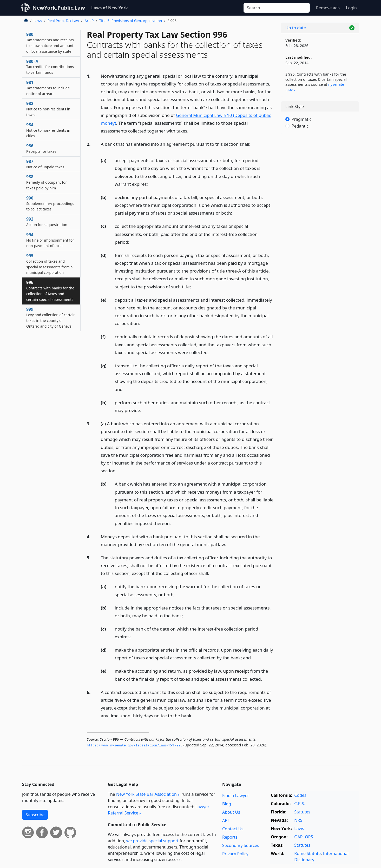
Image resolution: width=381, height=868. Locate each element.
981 (48, 88)
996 (50, 291)
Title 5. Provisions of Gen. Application (131, 21)
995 (50, 264)
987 (45, 164)
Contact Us (233, 829)
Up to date (296, 28)
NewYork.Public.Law (59, 8)
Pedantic (300, 126)
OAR (298, 837)
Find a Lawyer (236, 796)
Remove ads (328, 8)
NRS (298, 820)
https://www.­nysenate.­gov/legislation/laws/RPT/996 (135, 746)
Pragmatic (301, 119)
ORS (309, 837)
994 (50, 240)
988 (47, 182)
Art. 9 (89, 21)
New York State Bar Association (146, 794)
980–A (50, 67)
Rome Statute (307, 853)
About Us (231, 812)
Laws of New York (110, 8)
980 (50, 42)
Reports (230, 837)
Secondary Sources (241, 845)
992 (47, 222)
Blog (227, 804)
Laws (38, 21)
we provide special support (152, 841)
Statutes (302, 812)
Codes (300, 795)
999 (51, 317)
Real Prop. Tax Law (63, 21)
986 (41, 148)
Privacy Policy (235, 854)
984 (48, 130)
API (225, 820)
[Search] (277, 8)
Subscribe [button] (35, 815)
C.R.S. (300, 804)
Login (351, 8)
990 (50, 203)
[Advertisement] (320, 219)
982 (48, 109)
